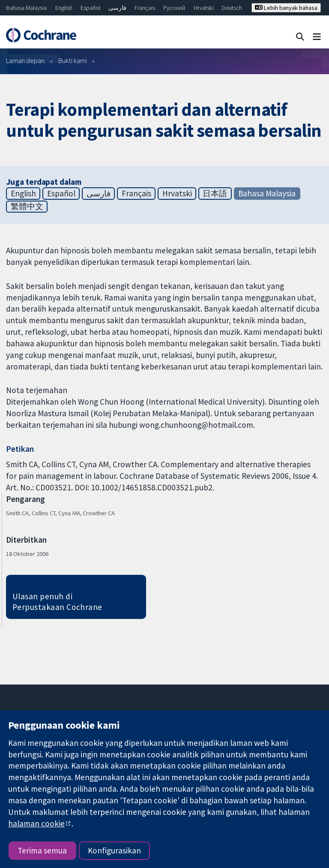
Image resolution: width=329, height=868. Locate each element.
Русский (174, 8)
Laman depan (25, 60)
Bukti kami (73, 60)
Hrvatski (204, 8)
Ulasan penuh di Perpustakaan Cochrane (57, 602)
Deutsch (232, 8)
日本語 (215, 193)
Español (90, 8)
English (64, 8)
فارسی (117, 8)
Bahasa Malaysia (26, 8)
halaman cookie (36, 823)
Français (145, 8)
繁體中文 (27, 206)
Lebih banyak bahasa (286, 8)
